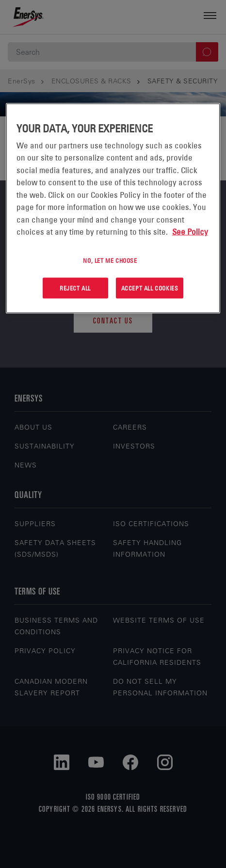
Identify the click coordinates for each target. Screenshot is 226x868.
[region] (113, 208)
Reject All (75, 288)
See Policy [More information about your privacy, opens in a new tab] (190, 232)
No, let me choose (110, 260)
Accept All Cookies (150, 288)
